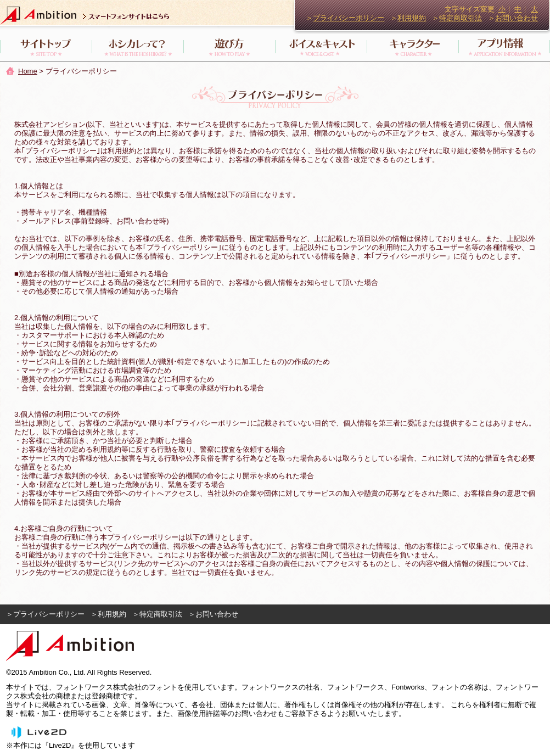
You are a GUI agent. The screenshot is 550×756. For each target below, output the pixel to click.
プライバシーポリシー (349, 18)
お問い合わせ (517, 18)
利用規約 (412, 18)
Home (28, 71)
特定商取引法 (461, 18)
